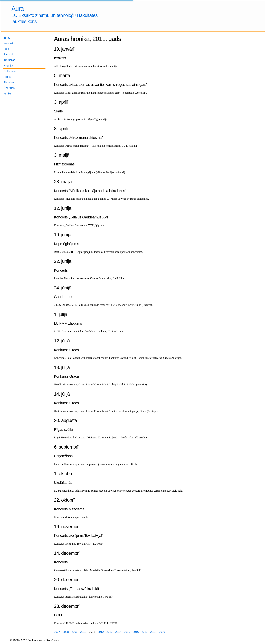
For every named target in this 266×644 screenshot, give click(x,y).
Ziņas (7, 38)
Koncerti (9, 43)
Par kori (8, 54)
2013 (110, 632)
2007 (57, 632)
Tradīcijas (9, 60)
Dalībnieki (9, 71)
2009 (74, 632)
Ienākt (7, 94)
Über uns (9, 88)
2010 (83, 632)
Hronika (8, 66)
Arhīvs (7, 77)
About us (9, 82)
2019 (162, 632)
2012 (101, 632)
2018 (153, 632)
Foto (6, 49)
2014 (118, 632)
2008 (66, 632)
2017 (145, 632)
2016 (136, 632)
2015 (127, 632)
